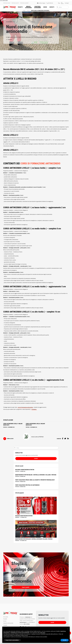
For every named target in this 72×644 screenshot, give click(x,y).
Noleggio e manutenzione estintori (25, 470)
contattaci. (34, 409)
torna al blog (10, 439)
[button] (68, 629)
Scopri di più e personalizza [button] (12, 640)
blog (59, 3)
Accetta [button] (65, 640)
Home (24, 11)
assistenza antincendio (38, 7)
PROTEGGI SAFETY (15, 3)
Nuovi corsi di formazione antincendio (40, 11)
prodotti (20, 7)
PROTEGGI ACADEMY (24, 3)
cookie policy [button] (42, 633)
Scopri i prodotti (19, 587)
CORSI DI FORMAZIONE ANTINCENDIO (40, 163)
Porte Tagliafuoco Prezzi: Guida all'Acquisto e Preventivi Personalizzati (35, 480)
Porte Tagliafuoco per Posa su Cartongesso (27, 485)
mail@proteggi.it (42, 3)
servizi (45, 7)
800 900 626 (50, 3)
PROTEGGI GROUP (7, 3)
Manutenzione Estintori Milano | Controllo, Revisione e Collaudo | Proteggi (36, 475)
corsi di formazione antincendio (25, 407)
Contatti (52, 7)
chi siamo (62, 3)
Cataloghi (67, 3)
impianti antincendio (28, 7)
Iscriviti (36, 459)
